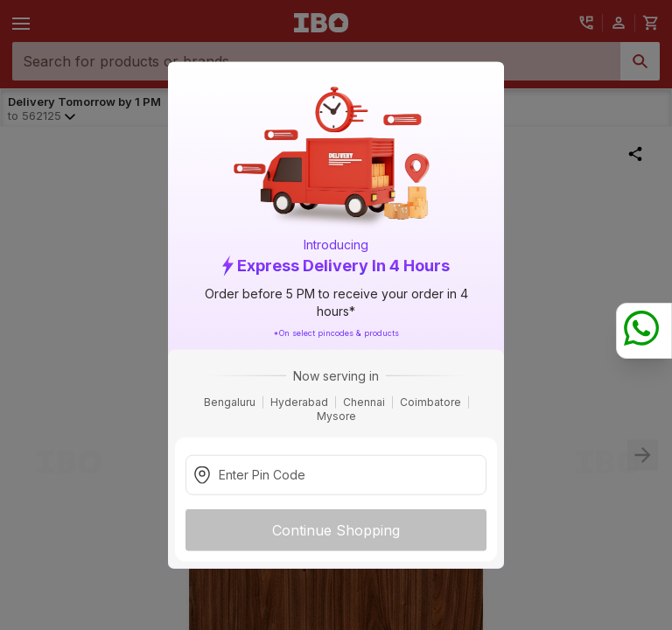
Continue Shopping (336, 529)
